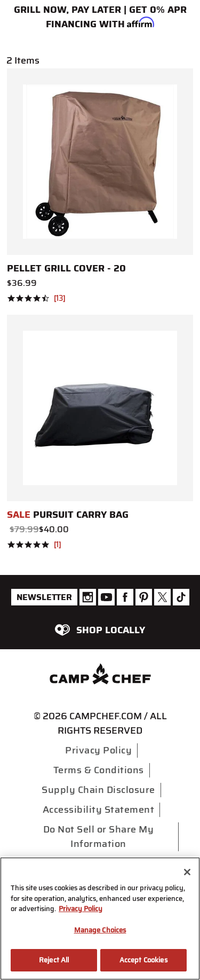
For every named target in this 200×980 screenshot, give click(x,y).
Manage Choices (100, 930)
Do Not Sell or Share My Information (99, 837)
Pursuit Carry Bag (68, 515)
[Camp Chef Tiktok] (181, 597)
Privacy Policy (98, 750)
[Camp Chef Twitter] (162, 597)
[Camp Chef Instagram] (88, 597)
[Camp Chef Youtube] (106, 597)
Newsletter (44, 597)
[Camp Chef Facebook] (125, 597)
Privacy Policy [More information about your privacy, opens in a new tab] (81, 909)
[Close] (187, 872)
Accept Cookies (143, 960)
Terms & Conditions (99, 770)
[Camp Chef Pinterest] (144, 597)
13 (59, 299)
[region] (100, 919)
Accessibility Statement (99, 810)
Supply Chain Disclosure (98, 790)
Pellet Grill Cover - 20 (66, 268)
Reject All (54, 960)
